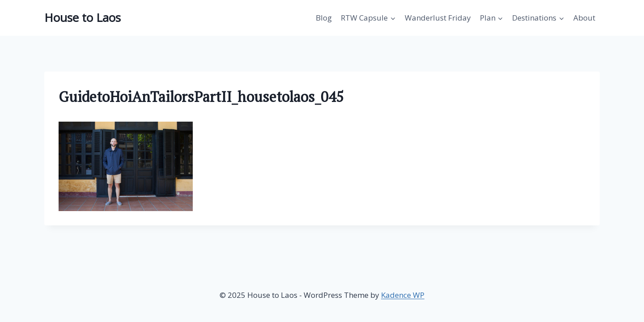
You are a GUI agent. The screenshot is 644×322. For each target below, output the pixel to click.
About (584, 18)
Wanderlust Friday (438, 18)
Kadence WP (403, 295)
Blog (324, 18)
